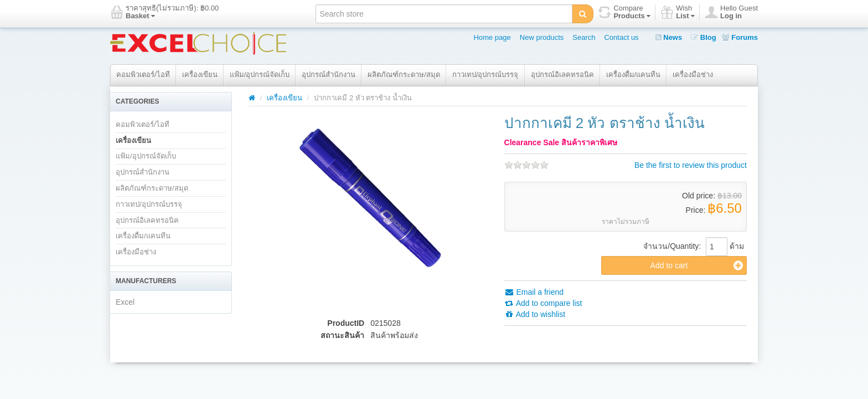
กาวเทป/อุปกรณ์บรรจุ (485, 75)
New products (542, 37)
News (669, 37)
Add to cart (697, 265)
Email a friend (534, 292)
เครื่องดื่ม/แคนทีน (634, 75)
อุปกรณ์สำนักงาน (329, 75)
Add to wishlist (535, 314)
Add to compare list (543, 303)
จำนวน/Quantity (671, 246)
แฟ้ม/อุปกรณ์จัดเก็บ (260, 75)
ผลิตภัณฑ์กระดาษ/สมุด (404, 75)
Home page (492, 37)
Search (584, 37)
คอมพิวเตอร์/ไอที (143, 75)
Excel (125, 302)
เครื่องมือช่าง (693, 75)
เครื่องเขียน (200, 75)
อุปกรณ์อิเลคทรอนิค (562, 75)
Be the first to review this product (691, 165)
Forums (740, 37)
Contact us (621, 37)
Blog (704, 37)
